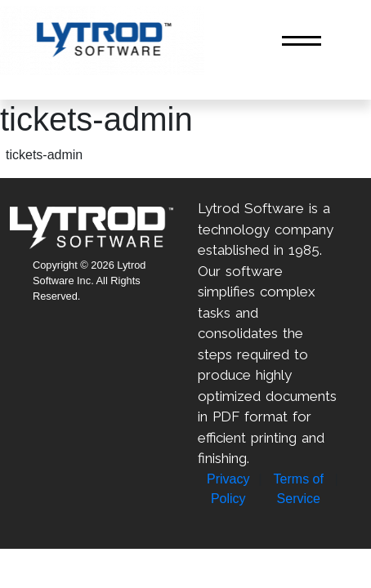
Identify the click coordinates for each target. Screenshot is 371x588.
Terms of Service (299, 489)
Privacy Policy (228, 489)
